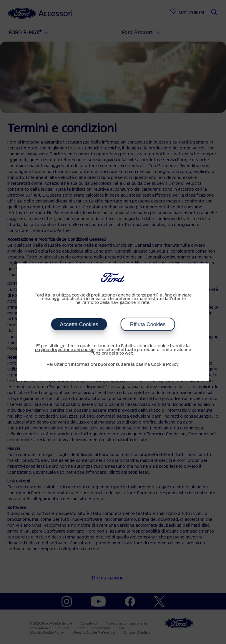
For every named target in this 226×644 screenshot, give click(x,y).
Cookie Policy (165, 364)
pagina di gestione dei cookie (65, 350)
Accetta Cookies (79, 325)
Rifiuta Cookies (148, 325)
